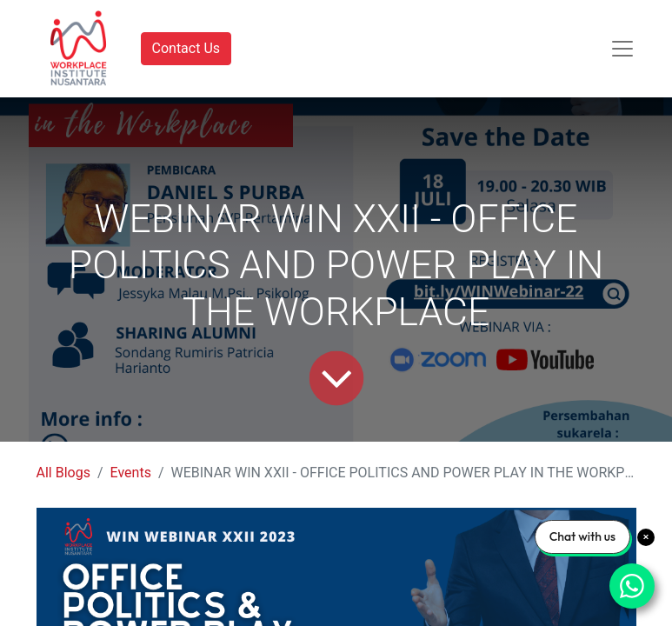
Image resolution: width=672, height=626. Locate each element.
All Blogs (63, 473)
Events (131, 473)
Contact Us (186, 48)
